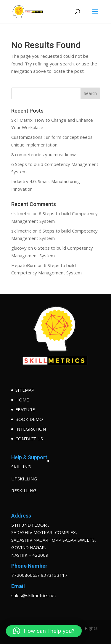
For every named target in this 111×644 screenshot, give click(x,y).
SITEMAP (25, 390)
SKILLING (21, 467)
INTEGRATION (31, 429)
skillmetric (21, 213)
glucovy (19, 248)
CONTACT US (29, 439)
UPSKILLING (24, 479)
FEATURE (25, 409)
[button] (44, 631)
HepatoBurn (24, 265)
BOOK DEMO (29, 419)
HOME (22, 400)
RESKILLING (24, 490)
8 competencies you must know (44, 154)
